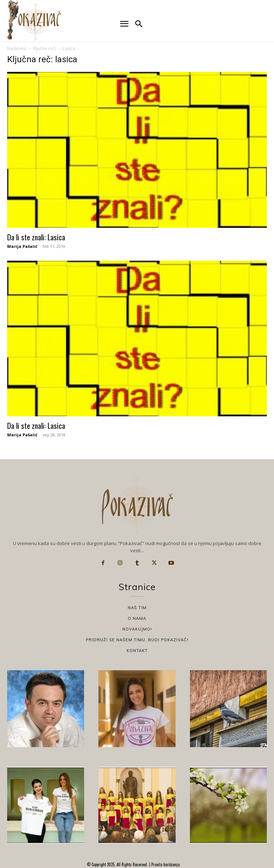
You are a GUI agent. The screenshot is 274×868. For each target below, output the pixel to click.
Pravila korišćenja (165, 864)
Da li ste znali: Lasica (36, 237)
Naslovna (17, 48)
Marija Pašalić (22, 246)
